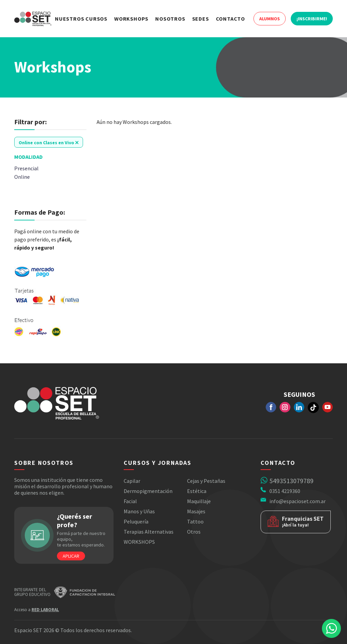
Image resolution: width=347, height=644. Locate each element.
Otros (194, 532)
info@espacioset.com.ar (298, 501)
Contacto (230, 19)
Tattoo (195, 521)
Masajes (196, 511)
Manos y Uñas (139, 511)
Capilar (132, 481)
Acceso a (37, 610)
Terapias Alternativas (149, 532)
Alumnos (270, 19)
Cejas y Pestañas (206, 481)
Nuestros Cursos (81, 19)
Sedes (201, 19)
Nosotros (170, 19)
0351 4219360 (285, 491)
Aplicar (71, 556)
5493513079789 (291, 481)
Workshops (131, 19)
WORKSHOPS (139, 542)
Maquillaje (199, 501)
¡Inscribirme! (312, 19)
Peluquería (136, 521)
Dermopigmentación (148, 491)
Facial (130, 501)
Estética (197, 491)
